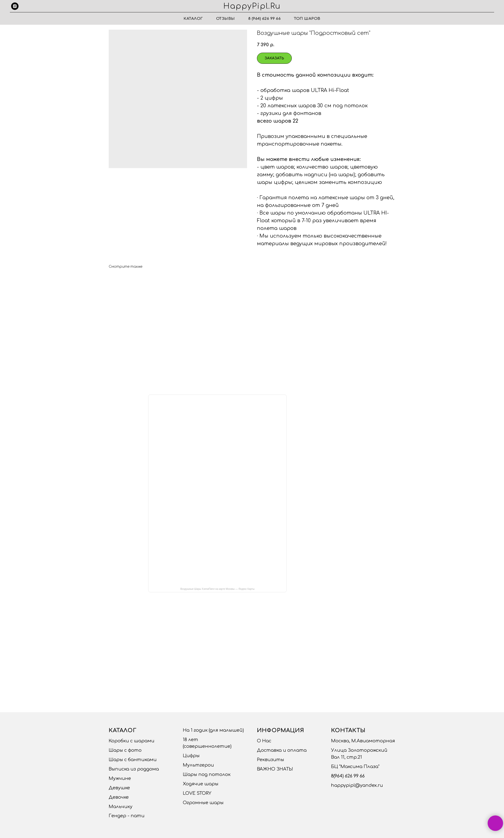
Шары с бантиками (133, 760)
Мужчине (120, 778)
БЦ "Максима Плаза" (355, 767)
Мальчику (121, 807)
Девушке (119, 788)
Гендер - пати (127, 816)
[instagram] (15, 6)
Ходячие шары (201, 784)
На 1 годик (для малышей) (213, 730)
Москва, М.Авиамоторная (363, 741)
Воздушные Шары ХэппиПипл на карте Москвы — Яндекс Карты (217, 589)
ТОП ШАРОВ (307, 19)
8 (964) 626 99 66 (265, 19)
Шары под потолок (207, 774)
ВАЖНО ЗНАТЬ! (275, 769)
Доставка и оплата (282, 750)
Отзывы (226, 19)
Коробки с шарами (132, 741)
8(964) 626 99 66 (348, 776)
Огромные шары (203, 803)
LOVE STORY (197, 793)
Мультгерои (198, 765)
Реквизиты (271, 760)
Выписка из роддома (134, 769)
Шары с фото (125, 750)
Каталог (193, 19)
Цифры (191, 756)
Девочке (119, 797)
